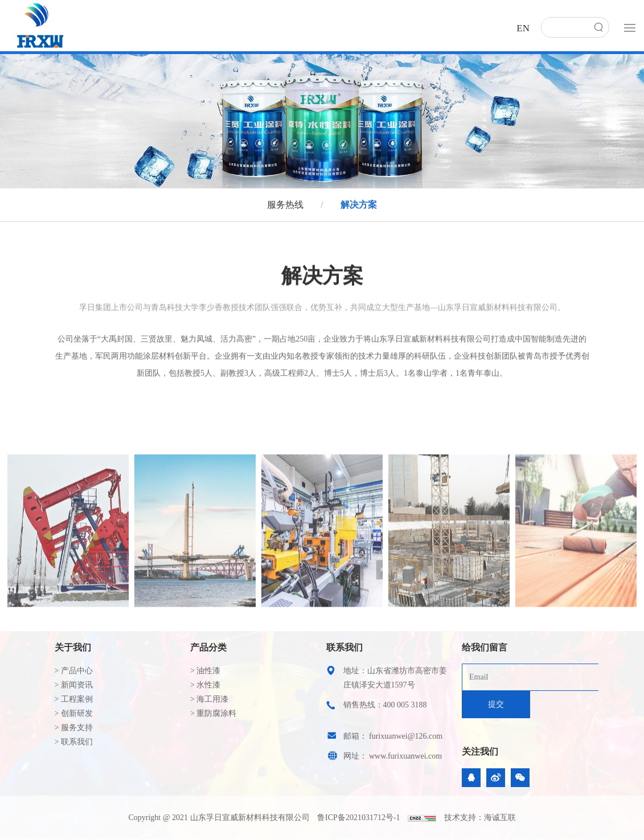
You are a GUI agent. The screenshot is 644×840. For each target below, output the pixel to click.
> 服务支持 (74, 728)
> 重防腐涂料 (213, 713)
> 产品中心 (74, 671)
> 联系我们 (74, 742)
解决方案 (358, 205)
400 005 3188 (405, 705)
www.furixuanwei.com (405, 756)
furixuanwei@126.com (406, 736)
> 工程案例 (74, 699)
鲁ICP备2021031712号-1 (358, 818)
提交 (496, 704)
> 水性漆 (205, 685)
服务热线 (286, 205)
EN (523, 28)
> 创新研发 (74, 713)
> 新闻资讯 (74, 685)
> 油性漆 (205, 671)
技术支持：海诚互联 (480, 818)
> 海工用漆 (209, 699)
